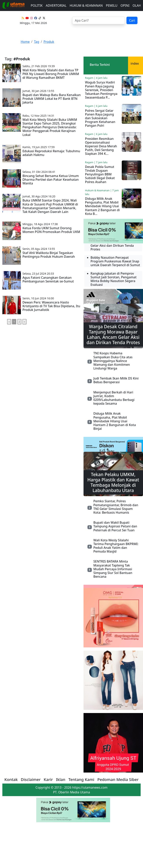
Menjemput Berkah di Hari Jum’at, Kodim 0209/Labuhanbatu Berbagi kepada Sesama (114, 398)
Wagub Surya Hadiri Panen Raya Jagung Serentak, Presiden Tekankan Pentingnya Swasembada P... (101, 90)
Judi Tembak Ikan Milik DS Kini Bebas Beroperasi (116, 380)
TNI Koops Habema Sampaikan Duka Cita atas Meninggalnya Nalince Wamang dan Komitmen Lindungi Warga (113, 361)
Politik (37, 5)
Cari (132, 20)
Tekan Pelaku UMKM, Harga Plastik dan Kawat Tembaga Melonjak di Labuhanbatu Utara (113, 482)
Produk (49, 42)
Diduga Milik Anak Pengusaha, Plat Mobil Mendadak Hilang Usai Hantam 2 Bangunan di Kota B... (102, 206)
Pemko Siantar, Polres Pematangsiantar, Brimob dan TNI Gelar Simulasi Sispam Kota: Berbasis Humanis (116, 507)
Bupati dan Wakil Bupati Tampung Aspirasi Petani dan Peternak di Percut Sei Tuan (115, 526)
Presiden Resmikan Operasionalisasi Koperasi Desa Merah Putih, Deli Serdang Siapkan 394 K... (101, 146)
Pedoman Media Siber (118, 780)
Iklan (61, 780)
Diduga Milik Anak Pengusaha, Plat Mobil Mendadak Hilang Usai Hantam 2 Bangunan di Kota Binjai (115, 421)
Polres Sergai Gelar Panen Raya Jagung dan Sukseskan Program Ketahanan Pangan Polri (100, 118)
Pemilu (111, 5)
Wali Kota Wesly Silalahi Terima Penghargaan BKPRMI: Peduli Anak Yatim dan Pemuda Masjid (116, 546)
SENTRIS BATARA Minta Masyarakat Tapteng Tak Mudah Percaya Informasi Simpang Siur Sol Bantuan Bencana (113, 569)
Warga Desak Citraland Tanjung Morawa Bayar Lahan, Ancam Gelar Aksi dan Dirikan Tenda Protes (113, 335)
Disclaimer (31, 780)
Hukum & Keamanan (86, 5)
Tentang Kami (81, 780)
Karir (48, 780)
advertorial (56, 5)
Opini (125, 5)
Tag (36, 42)
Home (25, 42)
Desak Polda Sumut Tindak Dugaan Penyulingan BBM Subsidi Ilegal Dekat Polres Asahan (100, 174)
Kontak (11, 780)
